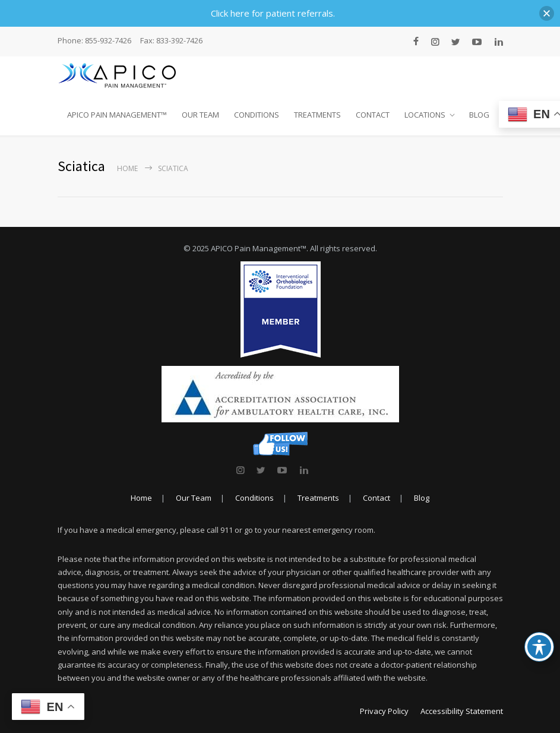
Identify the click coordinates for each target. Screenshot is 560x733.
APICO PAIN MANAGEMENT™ (117, 115)
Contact (377, 498)
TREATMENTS (317, 115)
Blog (422, 498)
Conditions (254, 498)
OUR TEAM (200, 115)
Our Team (194, 498)
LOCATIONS (425, 115)
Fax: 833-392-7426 (171, 41)
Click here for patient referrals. (273, 13)
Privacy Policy (384, 711)
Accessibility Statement (462, 711)
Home (127, 168)
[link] (240, 470)
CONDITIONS (257, 115)
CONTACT (373, 115)
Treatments (318, 498)
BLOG (479, 115)
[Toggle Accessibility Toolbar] (539, 647)
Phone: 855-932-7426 (94, 41)
